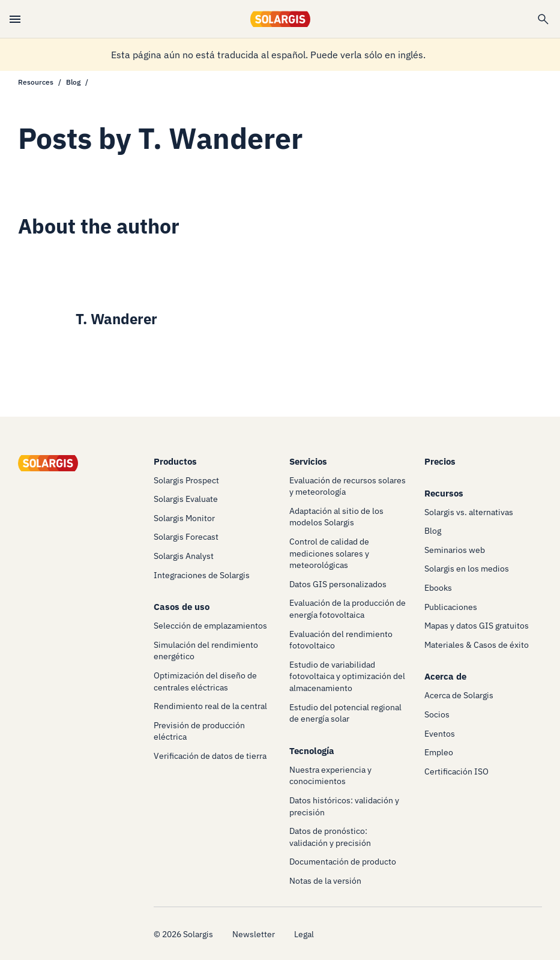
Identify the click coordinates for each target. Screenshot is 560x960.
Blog (73, 82)
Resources (36, 82)
